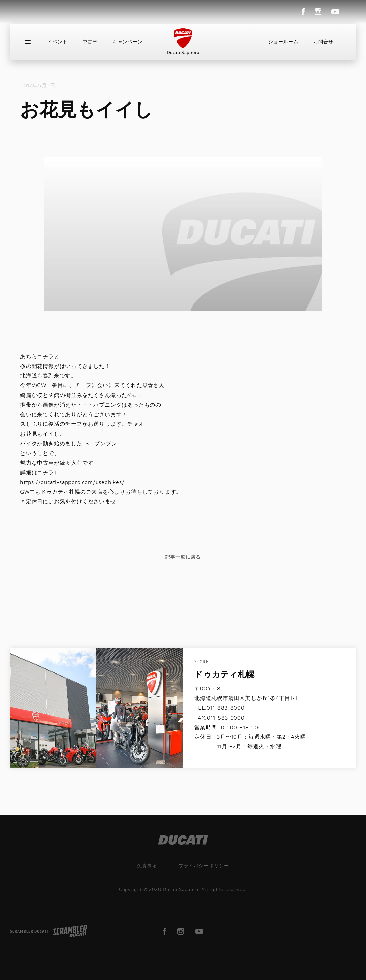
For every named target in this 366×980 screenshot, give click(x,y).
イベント (58, 42)
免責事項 (147, 866)
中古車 (90, 42)
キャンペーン (128, 42)
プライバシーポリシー (204, 866)
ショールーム (283, 42)
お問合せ (323, 42)
